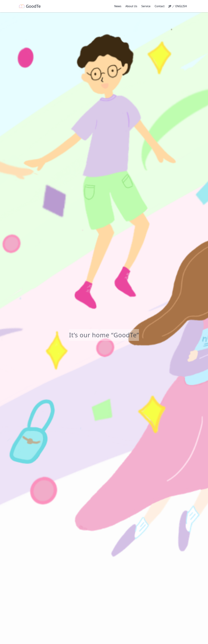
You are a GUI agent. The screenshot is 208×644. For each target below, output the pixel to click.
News (118, 6)
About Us (131, 6)
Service (146, 6)
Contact (160, 6)
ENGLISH (181, 6)
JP (170, 6)
